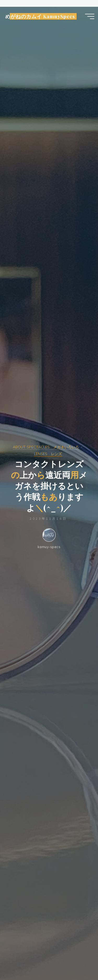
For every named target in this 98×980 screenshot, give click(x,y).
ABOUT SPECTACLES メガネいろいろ (46, 447)
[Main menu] (90, 16)
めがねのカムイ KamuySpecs (40, 17)
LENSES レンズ (48, 454)
